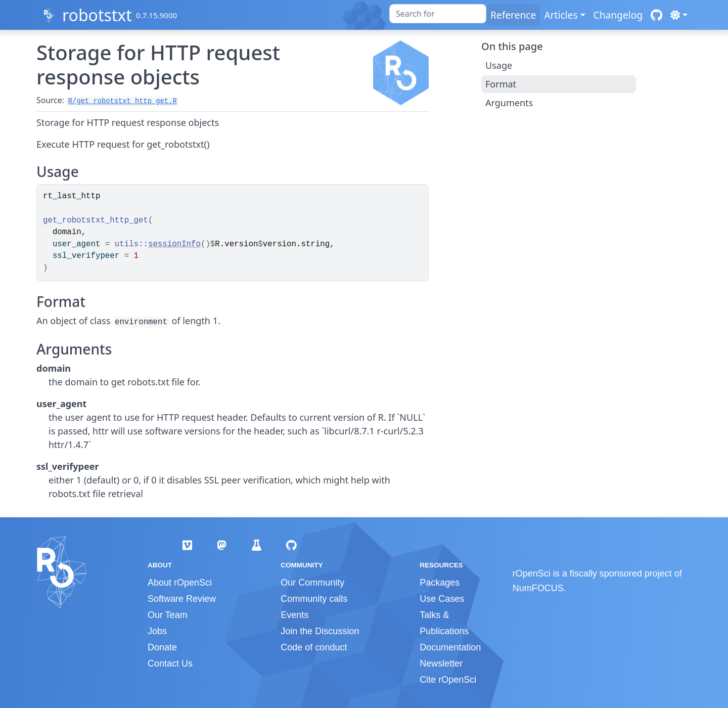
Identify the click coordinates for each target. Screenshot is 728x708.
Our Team (168, 615)
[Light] (679, 15)
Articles (561, 15)
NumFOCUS (538, 588)
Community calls (314, 599)
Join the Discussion (320, 631)
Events (294, 615)
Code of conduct (314, 647)
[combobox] (438, 14)
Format (501, 84)
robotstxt (97, 15)
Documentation (450, 647)
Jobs (157, 631)
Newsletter (441, 663)
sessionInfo (174, 244)
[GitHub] (656, 15)
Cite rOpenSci (448, 680)
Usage (499, 65)
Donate (162, 647)
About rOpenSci (180, 583)
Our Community (312, 583)
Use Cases (442, 599)
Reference (513, 15)
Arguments (509, 103)
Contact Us (170, 663)
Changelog (618, 15)
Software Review (182, 599)
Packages (440, 583)
